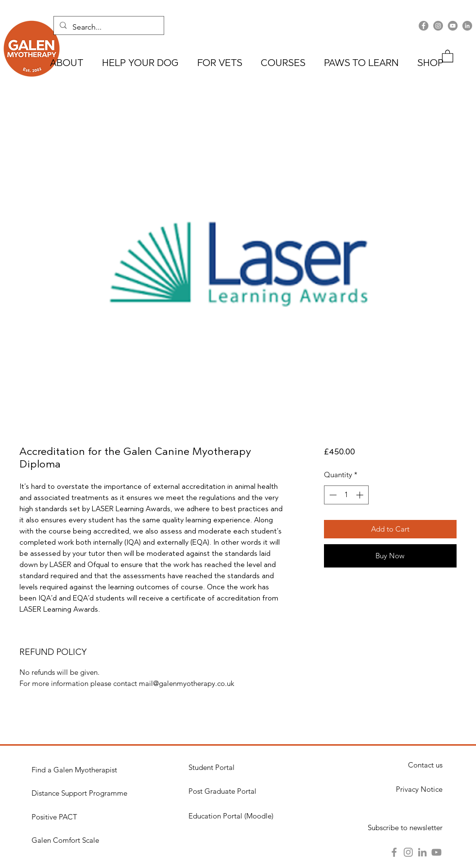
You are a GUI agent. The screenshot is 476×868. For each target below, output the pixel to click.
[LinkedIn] (467, 26)
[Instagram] (438, 26)
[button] (448, 56)
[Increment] (361, 495)
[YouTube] (453, 26)
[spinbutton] (346, 495)
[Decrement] (332, 495)
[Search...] (108, 27)
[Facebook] (424, 26)
